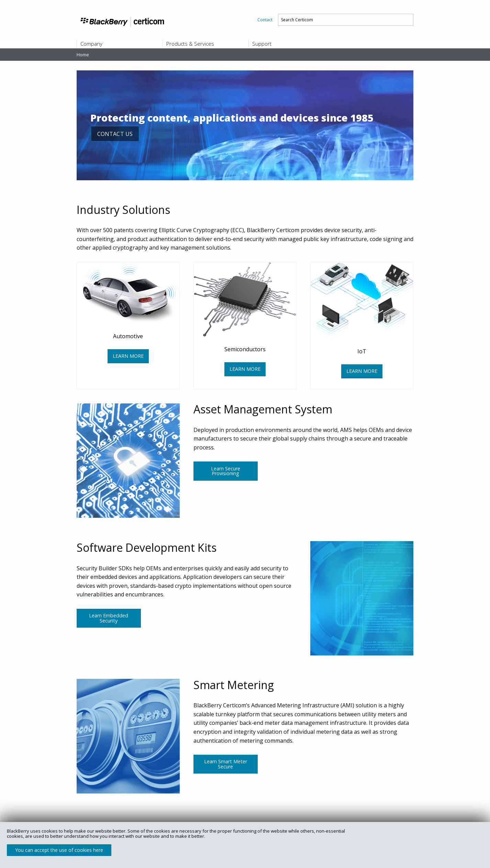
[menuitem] (265, 20)
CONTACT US (115, 134)
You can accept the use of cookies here (59, 850)
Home (83, 55)
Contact (265, 20)
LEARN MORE (128, 356)
